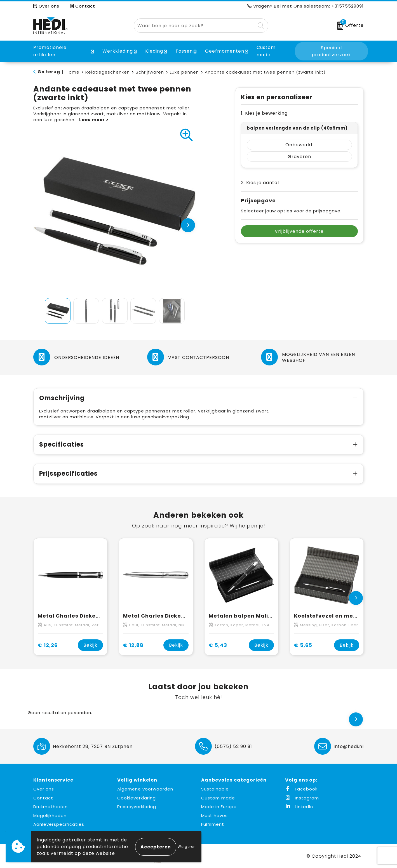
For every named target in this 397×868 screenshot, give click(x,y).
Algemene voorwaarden (145, 789)
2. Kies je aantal (260, 183)
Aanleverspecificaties (59, 824)
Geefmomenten (225, 51)
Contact (83, 6)
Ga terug (49, 72)
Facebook (301, 789)
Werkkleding (118, 51)
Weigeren (187, 847)
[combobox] (195, 26)
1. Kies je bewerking (264, 113)
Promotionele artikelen (50, 51)
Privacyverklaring (137, 807)
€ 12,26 (48, 645)
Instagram (302, 798)
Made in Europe (219, 807)
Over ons (46, 6)
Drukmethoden (50, 807)
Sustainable (215, 789)
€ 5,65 (303, 645)
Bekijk (90, 645)
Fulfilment (213, 824)
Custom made (218, 798)
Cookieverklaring (137, 798)
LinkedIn (299, 807)
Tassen (184, 51)
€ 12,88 (133, 645)
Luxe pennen (184, 72)
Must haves (214, 816)
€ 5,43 (218, 645)
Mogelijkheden (50, 816)
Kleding (154, 51)
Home (73, 72)
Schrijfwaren (150, 72)
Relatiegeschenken (108, 72)
